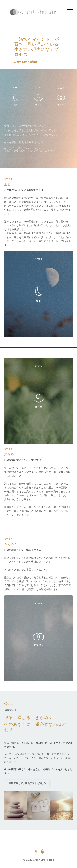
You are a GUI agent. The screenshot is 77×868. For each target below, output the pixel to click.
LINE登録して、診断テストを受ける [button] (27, 783)
